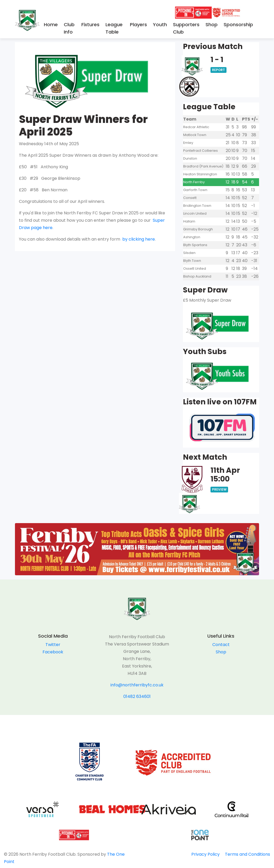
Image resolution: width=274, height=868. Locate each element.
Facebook (53, 652)
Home (51, 25)
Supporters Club (186, 28)
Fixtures (90, 25)
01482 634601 (137, 696)
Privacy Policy (205, 854)
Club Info (69, 28)
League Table (114, 28)
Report (218, 70)
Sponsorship (238, 25)
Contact (221, 645)
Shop (212, 25)
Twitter (53, 645)
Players (138, 25)
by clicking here (139, 239)
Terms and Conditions (247, 854)
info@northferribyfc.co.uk (137, 685)
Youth (160, 25)
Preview (219, 489)
